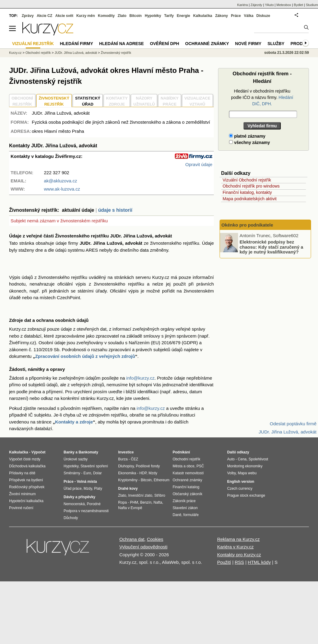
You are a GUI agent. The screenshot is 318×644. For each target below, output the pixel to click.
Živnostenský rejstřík (116, 53)
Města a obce (184, 466)
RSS (239, 562)
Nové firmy (248, 44)
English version (241, 482)
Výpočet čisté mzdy (25, 459)
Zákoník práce (184, 501)
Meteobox (284, 5)
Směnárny (72, 473)
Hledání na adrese (121, 44)
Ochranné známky (207, 44)
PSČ (200, 466)
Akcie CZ (44, 16)
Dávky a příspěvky (79, 497)
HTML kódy (259, 562)
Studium (312, 5)
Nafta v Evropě (130, 508)
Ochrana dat (132, 539)
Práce (236, 16)
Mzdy (88, 489)
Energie (184, 16)
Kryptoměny (128, 480)
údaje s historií (115, 210)
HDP (143, 473)
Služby (276, 44)
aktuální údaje (78, 210)
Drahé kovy (128, 489)
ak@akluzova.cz (60, 181)
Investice (126, 452)
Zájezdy (256, 5)
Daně (177, 515)
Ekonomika (127, 473)
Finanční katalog (186, 487)
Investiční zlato (140, 495)
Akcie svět (64, 16)
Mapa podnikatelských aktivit (250, 199)
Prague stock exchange (246, 495)
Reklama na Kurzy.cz (239, 539)
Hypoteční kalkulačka (26, 501)
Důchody (71, 518)
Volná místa (87, 482)
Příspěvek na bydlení (26, 480)
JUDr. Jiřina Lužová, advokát (76, 53)
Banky (69, 452)
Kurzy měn (86, 16)
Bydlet (298, 5)
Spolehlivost (258, 459)
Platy (98, 489)
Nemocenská (74, 504)
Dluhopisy (126, 466)
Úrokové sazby (76, 459)
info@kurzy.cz (140, 378)
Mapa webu (247, 473)
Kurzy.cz (15, 53)
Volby (231, 473)
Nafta (158, 502)
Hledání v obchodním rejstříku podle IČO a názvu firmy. (262, 97)
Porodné (94, 504)
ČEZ (134, 459)
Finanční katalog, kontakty (247, 192)
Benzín (146, 502)
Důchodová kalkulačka (27, 466)
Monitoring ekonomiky (245, 466)
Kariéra (242, 5)
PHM (134, 502)
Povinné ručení (21, 508)
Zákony (221, 16)
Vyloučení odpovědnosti (143, 547)
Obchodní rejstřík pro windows (251, 186)
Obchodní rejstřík (38, 53)
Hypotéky (153, 16)
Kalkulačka (203, 16)
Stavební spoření (94, 466)
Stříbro (160, 495)
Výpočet (38, 452)
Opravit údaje (199, 164)
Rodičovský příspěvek (27, 487)
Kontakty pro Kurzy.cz (239, 555)
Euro (87, 473)
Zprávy (28, 16)
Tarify (169, 16)
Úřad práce (73, 489)
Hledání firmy (77, 44)
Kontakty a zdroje (74, 422)
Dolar (97, 473)
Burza (123, 459)
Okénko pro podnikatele (247, 225)
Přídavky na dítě (22, 473)
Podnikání (181, 452)
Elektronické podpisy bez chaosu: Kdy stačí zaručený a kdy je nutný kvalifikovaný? (271, 247)
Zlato (122, 16)
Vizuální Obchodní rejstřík (247, 180)
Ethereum (161, 480)
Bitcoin (136, 16)
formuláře (191, 515)
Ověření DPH (164, 44)
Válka (248, 16)
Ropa (123, 502)
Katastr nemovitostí (188, 473)
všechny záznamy (249, 142)
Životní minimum (22, 494)
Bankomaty (88, 452)
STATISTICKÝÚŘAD (88, 101)
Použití (224, 562)
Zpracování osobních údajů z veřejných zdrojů (85, 356)
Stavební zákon (185, 508)
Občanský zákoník (187, 494)
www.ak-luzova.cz (62, 189)
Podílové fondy (148, 466)
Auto (231, 459)
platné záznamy (247, 136)
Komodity (106, 16)
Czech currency (240, 489)
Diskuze (263, 16)
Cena (242, 459)
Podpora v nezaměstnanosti (86, 511)
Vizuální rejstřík (33, 44)
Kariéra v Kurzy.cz (235, 547)
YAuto (269, 5)
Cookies (155, 539)
